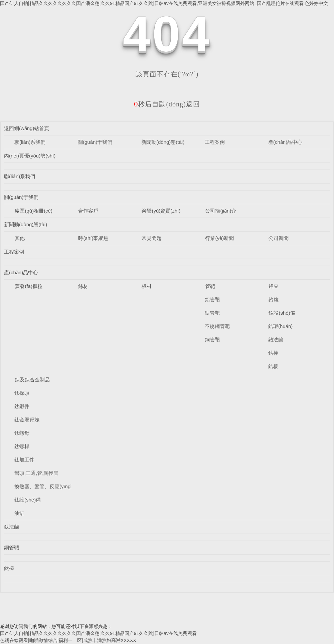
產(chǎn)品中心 (285, 142)
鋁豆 (274, 286)
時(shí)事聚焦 (93, 238)
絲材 (83, 286)
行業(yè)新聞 (219, 238)
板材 (147, 286)
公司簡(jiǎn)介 (221, 211)
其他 (20, 238)
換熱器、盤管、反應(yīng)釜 (46, 486)
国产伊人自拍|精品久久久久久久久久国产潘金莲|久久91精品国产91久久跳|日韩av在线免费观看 (98, 633)
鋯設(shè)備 (282, 313)
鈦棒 (9, 568)
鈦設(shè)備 (28, 500)
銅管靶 (212, 340)
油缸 (19, 513)
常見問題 (152, 238)
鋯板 (273, 366)
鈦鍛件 (22, 406)
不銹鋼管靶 (217, 326)
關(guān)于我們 (95, 142)
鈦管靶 (212, 313)
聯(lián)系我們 (30, 142)
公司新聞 (279, 238)
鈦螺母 (22, 433)
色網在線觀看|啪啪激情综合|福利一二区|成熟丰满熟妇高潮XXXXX (68, 640)
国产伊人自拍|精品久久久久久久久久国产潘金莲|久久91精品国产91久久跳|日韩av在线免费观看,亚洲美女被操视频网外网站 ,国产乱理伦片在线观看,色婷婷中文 (164, 3)
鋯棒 (273, 353)
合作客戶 (88, 211)
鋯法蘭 (276, 340)
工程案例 (215, 142)
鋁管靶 (212, 299)
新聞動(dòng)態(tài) (163, 142)
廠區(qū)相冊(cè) (34, 211)
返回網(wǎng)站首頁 (27, 128)
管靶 (210, 286)
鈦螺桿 (22, 446)
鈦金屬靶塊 (27, 420)
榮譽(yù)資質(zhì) (161, 211)
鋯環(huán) (280, 326)
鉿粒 (274, 299)
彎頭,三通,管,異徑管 (37, 473)
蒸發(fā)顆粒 (29, 286)
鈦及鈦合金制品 (32, 380)
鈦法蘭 (12, 527)
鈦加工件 (24, 460)
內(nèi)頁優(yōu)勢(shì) (30, 156)
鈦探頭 (22, 393)
